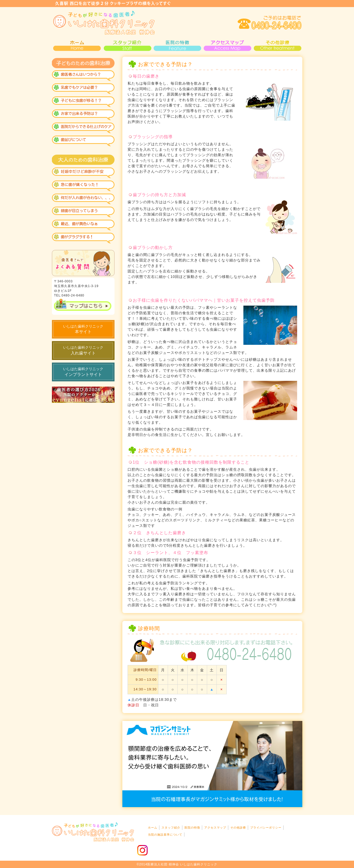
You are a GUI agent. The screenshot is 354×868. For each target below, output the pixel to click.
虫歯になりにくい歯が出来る (83, 102)
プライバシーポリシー (266, 828)
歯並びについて (83, 142)
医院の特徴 (177, 45)
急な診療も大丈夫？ (83, 186)
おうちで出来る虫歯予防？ (83, 115)
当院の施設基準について (165, 835)
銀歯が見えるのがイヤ (83, 212)
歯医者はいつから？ (83, 76)
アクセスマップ (227, 45)
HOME (77, 45)
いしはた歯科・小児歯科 (104, 23)
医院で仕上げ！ (83, 129)
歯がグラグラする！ (83, 238)
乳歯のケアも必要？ (83, 89)
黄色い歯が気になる (83, 225)
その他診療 (277, 45)
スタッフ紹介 (127, 45)
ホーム (153, 828)
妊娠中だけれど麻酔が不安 (83, 173)
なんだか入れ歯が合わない (83, 199)
